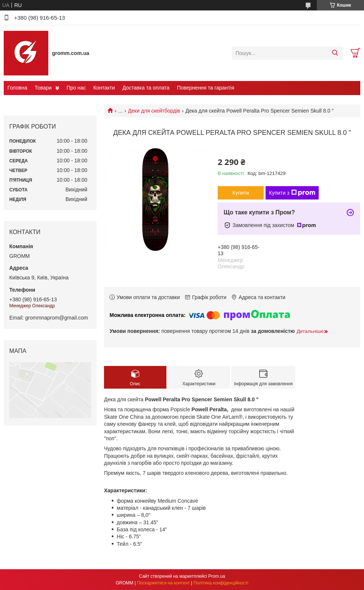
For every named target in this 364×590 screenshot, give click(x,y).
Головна (17, 88)
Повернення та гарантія (205, 88)
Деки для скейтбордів (154, 111)
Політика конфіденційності (221, 583)
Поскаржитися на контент (163, 583)
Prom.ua (217, 576)
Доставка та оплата (146, 88)
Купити (241, 193)
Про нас (76, 88)
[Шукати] (335, 53)
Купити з (292, 193)
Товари (43, 88)
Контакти (104, 88)
